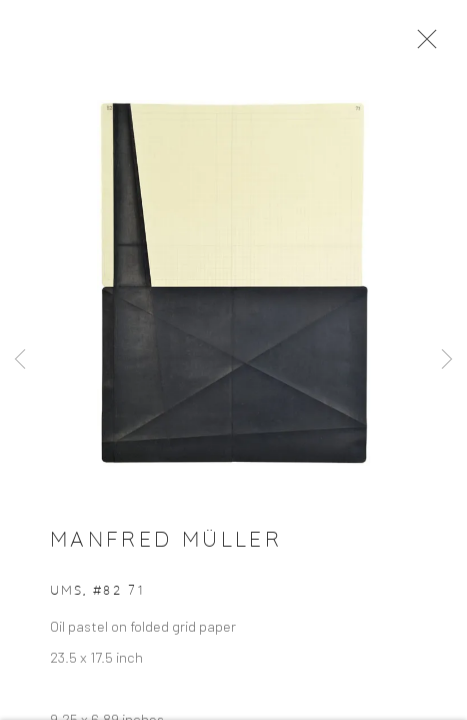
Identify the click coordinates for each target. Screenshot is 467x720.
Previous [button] (20, 360)
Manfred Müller (166, 551)
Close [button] (442, 45)
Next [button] (447, 360)
